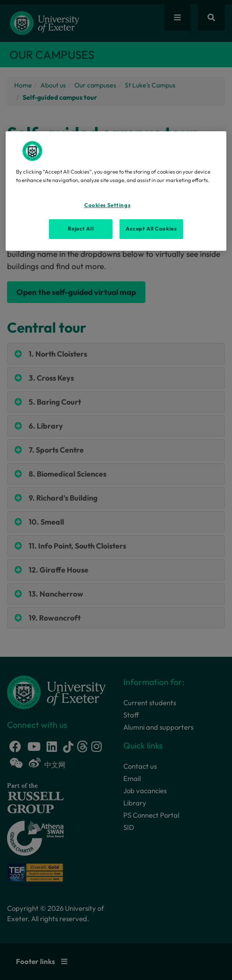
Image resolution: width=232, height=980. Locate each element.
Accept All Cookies (151, 229)
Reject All (81, 229)
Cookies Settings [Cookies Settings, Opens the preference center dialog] (107, 205)
